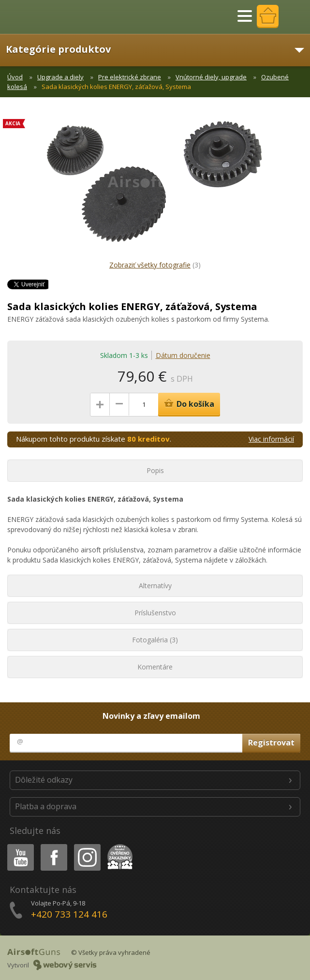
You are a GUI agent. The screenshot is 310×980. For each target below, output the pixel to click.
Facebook (53, 846)
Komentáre (155, 667)
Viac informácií (271, 439)
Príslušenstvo (155, 613)
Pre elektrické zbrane (130, 77)
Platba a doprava (46, 806)
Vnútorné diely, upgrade (211, 77)
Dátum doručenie (183, 355)
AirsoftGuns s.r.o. (41, 17)
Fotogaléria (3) (155, 640)
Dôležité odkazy (44, 780)
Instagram (87, 846)
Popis (155, 470)
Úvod (15, 77)
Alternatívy (155, 586)
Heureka (118, 846)
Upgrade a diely (60, 77)
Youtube (18, 846)
